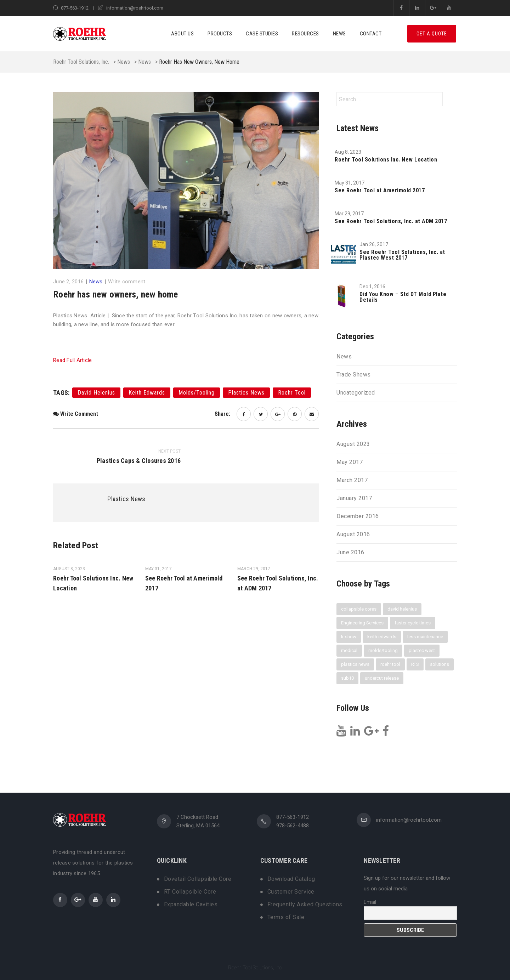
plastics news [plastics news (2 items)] (355, 664)
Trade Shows (354, 375)
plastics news (246, 393)
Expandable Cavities (191, 905)
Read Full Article (72, 360)
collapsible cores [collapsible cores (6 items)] (359, 609)
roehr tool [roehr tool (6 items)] (390, 664)
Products (220, 34)
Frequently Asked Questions (305, 905)
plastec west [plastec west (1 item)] (422, 650)
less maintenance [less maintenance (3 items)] (425, 637)
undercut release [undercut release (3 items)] (382, 678)
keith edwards (147, 393)
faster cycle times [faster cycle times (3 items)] (413, 623)
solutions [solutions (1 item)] (440, 664)
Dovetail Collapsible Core (198, 879)
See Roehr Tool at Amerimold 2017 (380, 191)
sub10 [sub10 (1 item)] (347, 678)
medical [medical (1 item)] (349, 650)
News (339, 34)
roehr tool (292, 393)
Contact (371, 34)
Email (370, 902)
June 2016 (350, 553)
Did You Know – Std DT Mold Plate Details (403, 297)
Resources (305, 34)
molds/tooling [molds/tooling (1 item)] (383, 650)
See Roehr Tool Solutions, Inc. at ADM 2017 (391, 221)
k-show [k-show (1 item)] (349, 637)
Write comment (127, 282)
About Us (182, 34)
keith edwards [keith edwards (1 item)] (382, 637)
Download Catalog (291, 879)
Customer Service (291, 892)
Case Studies (262, 34)
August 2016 (353, 534)
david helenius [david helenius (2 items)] (402, 609)
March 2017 (352, 480)
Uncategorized (356, 393)
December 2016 (358, 516)
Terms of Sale (286, 917)
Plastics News (126, 499)
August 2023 (353, 444)
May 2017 (350, 462)
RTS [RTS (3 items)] (415, 664)
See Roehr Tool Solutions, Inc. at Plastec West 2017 (402, 255)
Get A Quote (432, 34)
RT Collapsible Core (190, 892)
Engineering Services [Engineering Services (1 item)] (362, 623)
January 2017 (354, 498)
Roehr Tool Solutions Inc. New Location (386, 160)
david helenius (96, 393)
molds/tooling (197, 393)
